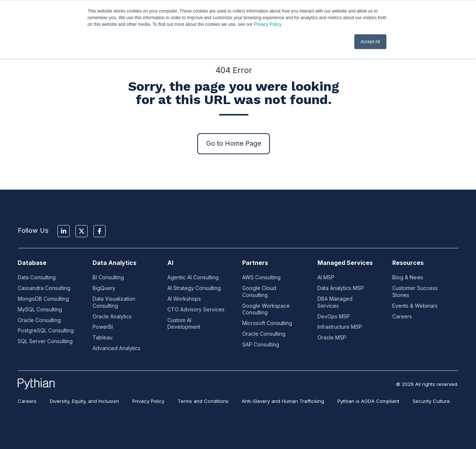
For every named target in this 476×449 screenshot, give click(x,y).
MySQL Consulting (40, 309)
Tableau (103, 337)
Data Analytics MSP (341, 288)
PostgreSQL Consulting (46, 330)
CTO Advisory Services (196, 309)
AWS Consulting (261, 277)
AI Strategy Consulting (194, 288)
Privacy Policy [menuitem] (148, 401)
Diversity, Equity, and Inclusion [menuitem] (84, 401)
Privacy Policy (267, 24)
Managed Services (345, 263)
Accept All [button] (370, 42)
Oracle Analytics (112, 316)
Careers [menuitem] (27, 401)
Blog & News (408, 277)
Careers (402, 316)
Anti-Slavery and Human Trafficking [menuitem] (283, 401)
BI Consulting (108, 277)
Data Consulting (37, 277)
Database (32, 263)
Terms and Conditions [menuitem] (203, 401)
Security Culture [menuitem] (431, 401)
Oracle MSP (332, 337)
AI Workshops (184, 299)
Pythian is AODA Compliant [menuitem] (368, 401)
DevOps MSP (334, 316)
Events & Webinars (415, 306)
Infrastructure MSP (340, 327)
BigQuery (104, 288)
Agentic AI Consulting (193, 277)
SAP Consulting (261, 344)
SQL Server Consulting (45, 341)
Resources (408, 263)
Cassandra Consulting (44, 288)
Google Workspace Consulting (266, 309)
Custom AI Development (184, 324)
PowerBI (103, 327)
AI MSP (326, 277)
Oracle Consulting (39, 320)
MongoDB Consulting (43, 299)
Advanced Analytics (117, 348)
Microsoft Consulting (267, 323)
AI (170, 263)
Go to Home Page (234, 143)
